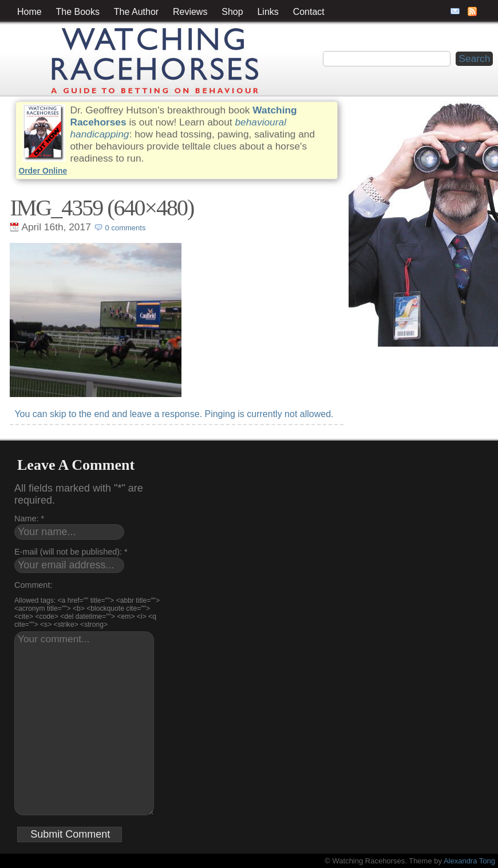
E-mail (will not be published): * (71, 552)
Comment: (33, 585)
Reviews (190, 12)
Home (29, 12)
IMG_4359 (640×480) (102, 208)
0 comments (126, 228)
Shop (232, 12)
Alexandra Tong (469, 861)
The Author (136, 12)
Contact (309, 12)
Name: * (29, 519)
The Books (78, 12)
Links (268, 12)
